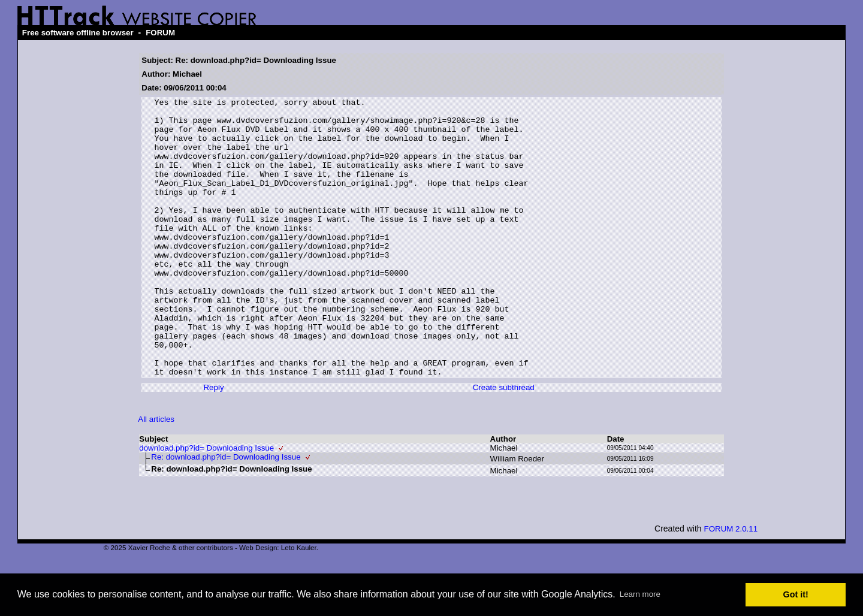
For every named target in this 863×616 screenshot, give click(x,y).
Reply (213, 443)
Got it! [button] (796, 594)
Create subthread (504, 443)
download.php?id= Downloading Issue (206, 504)
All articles (156, 475)
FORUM (160, 33)
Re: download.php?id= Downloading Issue (226, 513)
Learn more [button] (640, 594)
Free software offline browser (78, 33)
